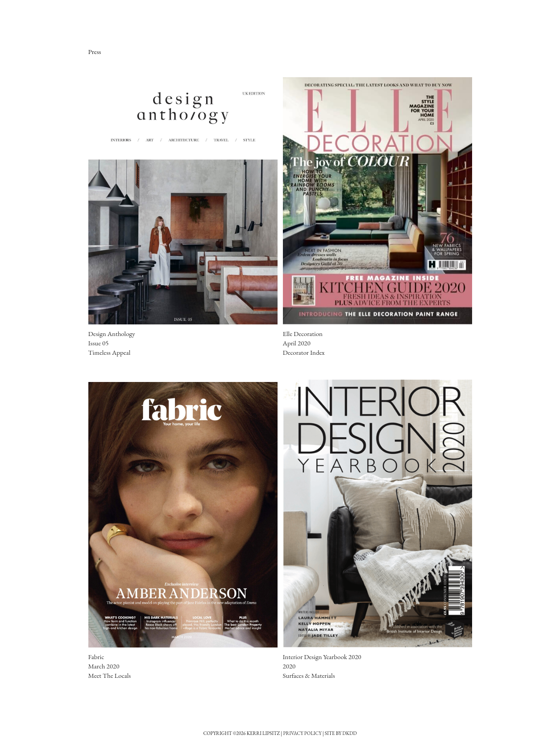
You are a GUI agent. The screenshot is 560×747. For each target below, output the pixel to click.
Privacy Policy (302, 733)
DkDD (349, 733)
